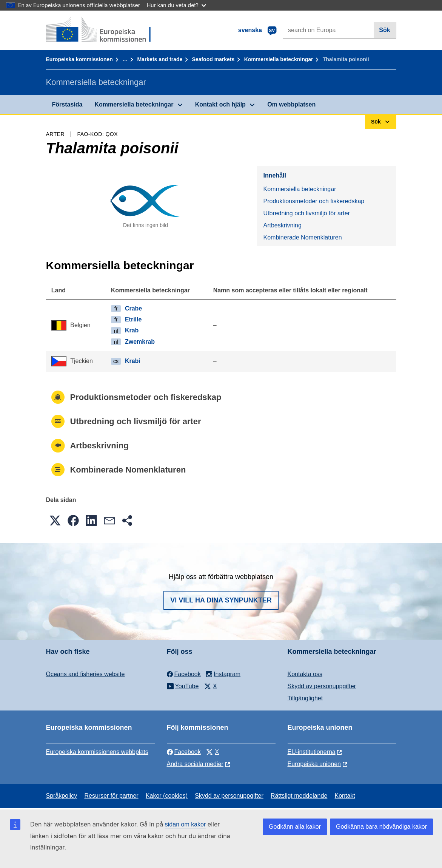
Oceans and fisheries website (85, 674)
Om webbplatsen (291, 104)
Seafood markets (213, 59)
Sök (384, 30)
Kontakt (345, 796)
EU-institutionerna (312, 752)
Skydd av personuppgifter (322, 686)
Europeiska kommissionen (79, 59)
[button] (55, 520)
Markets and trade (160, 59)
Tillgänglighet (305, 698)
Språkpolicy (62, 796)
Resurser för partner (111, 796)
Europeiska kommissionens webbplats (97, 752)
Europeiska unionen (314, 764)
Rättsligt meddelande (299, 796)
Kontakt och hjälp (220, 104)
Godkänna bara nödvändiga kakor (381, 827)
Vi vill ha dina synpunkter (221, 600)
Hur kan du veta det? (176, 5)
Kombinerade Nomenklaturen (302, 237)
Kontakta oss (305, 674)
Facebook (184, 752)
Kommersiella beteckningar (279, 59)
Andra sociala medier (195, 764)
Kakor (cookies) (167, 796)
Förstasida (67, 104)
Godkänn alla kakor (295, 827)
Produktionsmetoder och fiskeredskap (314, 201)
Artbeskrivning (282, 225)
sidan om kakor (186, 824)
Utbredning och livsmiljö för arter (306, 213)
